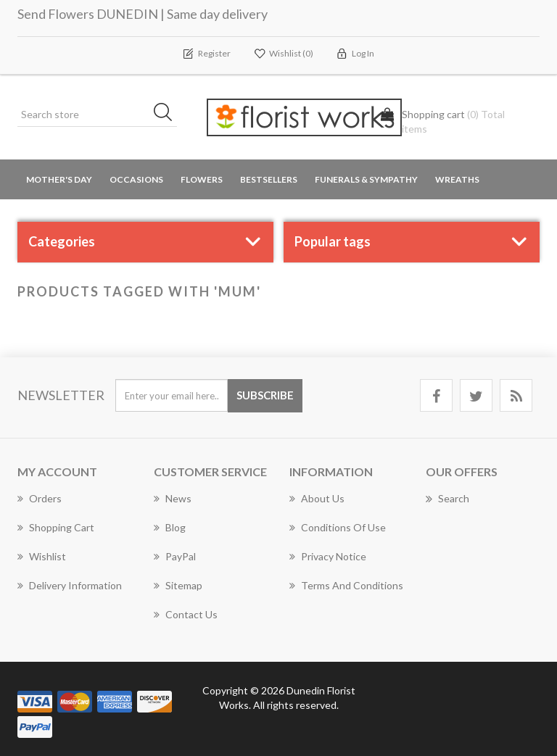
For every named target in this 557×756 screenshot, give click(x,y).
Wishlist (42, 556)
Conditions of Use (338, 527)
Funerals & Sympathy (366, 179)
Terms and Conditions (346, 585)
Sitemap (178, 585)
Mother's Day (59, 179)
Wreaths (457, 179)
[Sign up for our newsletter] (172, 395)
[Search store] (97, 115)
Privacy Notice (328, 556)
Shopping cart (56, 527)
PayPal (175, 556)
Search (447, 499)
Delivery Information (70, 585)
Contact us (186, 614)
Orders (40, 498)
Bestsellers (269, 179)
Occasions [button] (136, 179)
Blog (170, 527)
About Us (317, 498)
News (173, 498)
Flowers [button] (202, 179)
